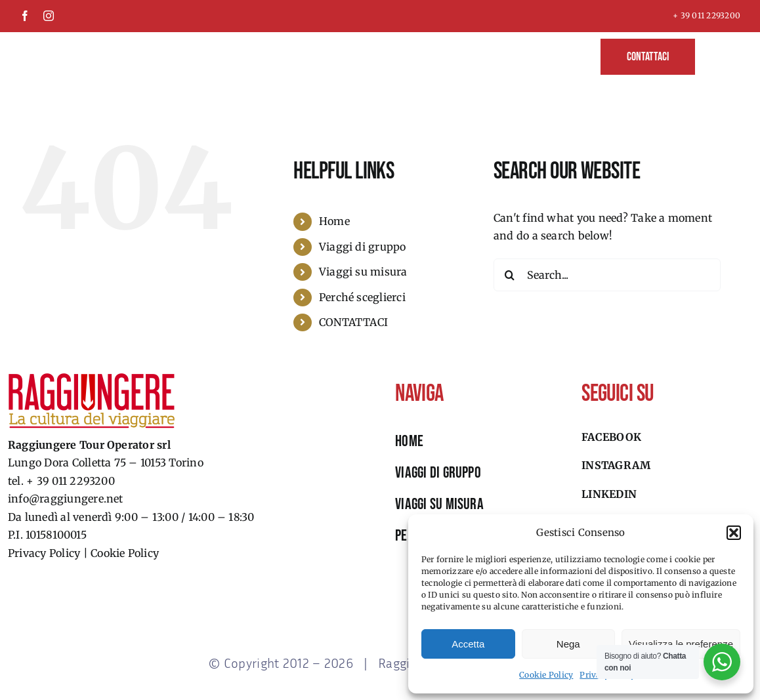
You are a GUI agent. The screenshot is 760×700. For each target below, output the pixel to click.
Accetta (468, 644)
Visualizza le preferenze (681, 644)
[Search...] (607, 275)
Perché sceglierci (362, 297)
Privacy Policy (44, 553)
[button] (734, 533)
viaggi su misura (439, 504)
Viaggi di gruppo (363, 247)
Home (334, 221)
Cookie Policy (546, 675)
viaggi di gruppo (438, 473)
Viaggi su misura (363, 272)
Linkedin (609, 494)
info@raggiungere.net (66, 499)
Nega (568, 644)
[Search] (510, 275)
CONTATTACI (353, 322)
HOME (409, 441)
